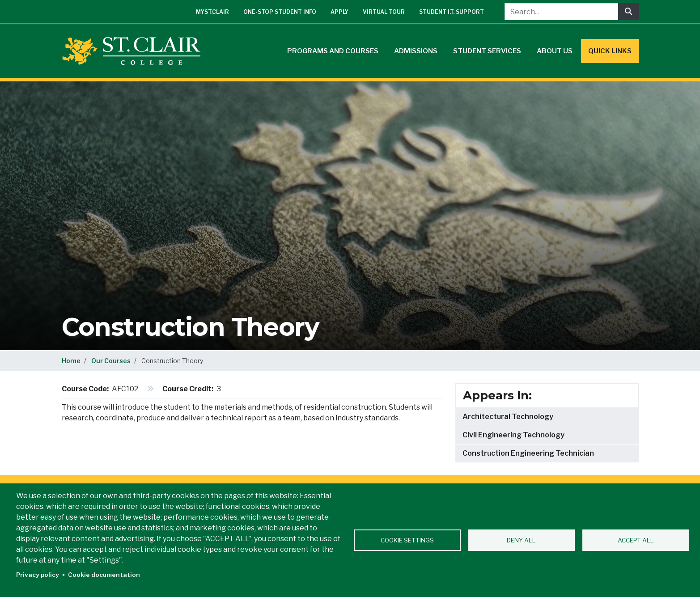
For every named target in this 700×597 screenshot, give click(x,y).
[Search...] (561, 12)
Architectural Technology (508, 417)
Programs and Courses (333, 51)
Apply (339, 12)
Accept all (636, 540)
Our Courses (111, 361)
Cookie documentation (104, 575)
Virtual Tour (384, 12)
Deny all (521, 540)
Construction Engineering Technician (528, 453)
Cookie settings (407, 540)
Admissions (416, 51)
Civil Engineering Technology (513, 435)
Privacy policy (38, 575)
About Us (555, 51)
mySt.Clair (212, 12)
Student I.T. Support (452, 12)
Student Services (487, 51)
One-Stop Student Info (280, 12)
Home (71, 361)
